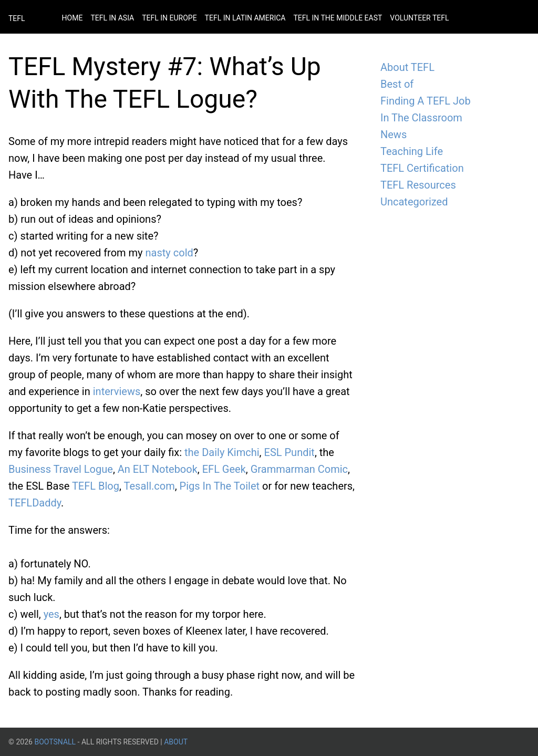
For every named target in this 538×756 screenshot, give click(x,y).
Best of (397, 84)
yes (51, 614)
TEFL (17, 18)
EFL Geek (224, 469)
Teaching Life (412, 151)
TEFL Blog (96, 486)
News (394, 134)
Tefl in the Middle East (338, 18)
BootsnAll (55, 742)
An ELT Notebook (158, 469)
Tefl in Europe (169, 18)
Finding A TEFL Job (426, 101)
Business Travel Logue (61, 469)
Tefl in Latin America (245, 18)
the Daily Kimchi (222, 452)
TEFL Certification (422, 168)
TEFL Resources (418, 185)
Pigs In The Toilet (220, 486)
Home (73, 18)
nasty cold (169, 253)
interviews (117, 391)
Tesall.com (149, 486)
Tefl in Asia (112, 18)
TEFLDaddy (35, 503)
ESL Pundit (289, 452)
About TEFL (407, 67)
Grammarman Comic (299, 469)
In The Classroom (421, 118)
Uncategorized (414, 202)
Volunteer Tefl (419, 18)
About (176, 742)
